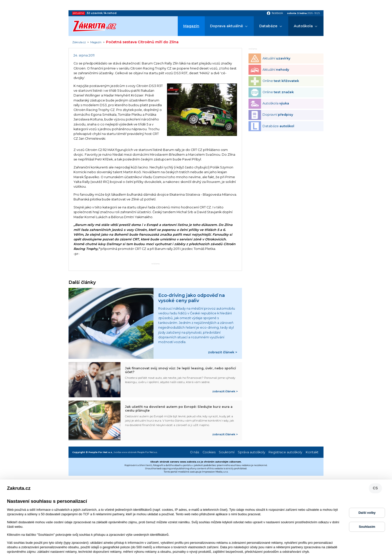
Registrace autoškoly (285, 452)
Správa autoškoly (251, 452)
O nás (194, 452)
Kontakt (312, 452)
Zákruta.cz (79, 42)
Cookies (209, 452)
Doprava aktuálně (226, 26)
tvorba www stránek (125, 452)
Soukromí (227, 452)
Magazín (191, 26)
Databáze (268, 26)
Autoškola (303, 26)
